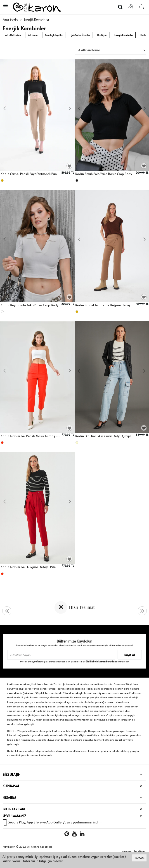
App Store (34, 822)
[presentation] (5, 109)
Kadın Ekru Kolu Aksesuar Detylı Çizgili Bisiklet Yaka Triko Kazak (105, 436)
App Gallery (55, 822)
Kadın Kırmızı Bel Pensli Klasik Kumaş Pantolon (31, 436)
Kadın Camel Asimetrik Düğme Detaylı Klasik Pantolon (105, 305)
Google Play (16, 822)
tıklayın (58, 861)
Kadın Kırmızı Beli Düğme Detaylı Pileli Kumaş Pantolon (31, 567)
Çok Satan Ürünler (80, 35)
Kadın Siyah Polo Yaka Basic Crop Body (104, 174)
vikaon (142, 851)
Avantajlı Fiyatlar (54, 35)
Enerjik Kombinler (124, 35)
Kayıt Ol (130, 655)
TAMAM (139, 858)
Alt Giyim (33, 35)
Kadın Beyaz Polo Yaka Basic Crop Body (30, 305)
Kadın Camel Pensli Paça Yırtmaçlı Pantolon (30, 174)
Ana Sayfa (11, 19)
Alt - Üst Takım (13, 35)
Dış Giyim (102, 35)
